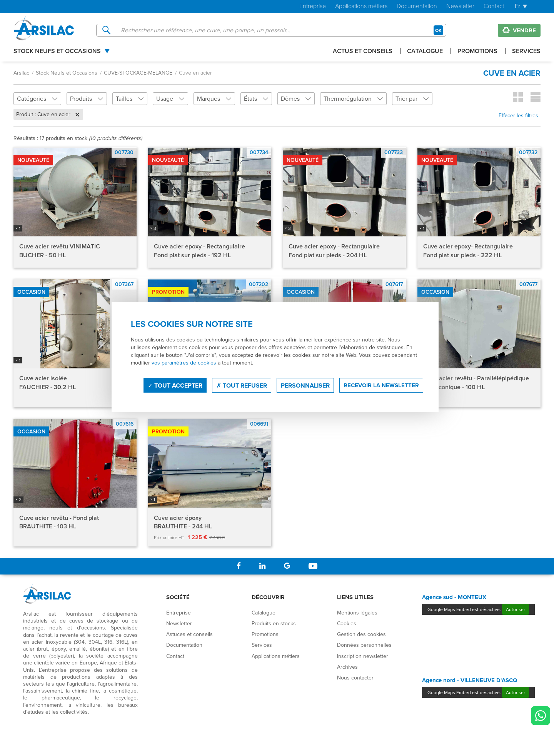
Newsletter (460, 6)
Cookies (347, 623)
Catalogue (425, 52)
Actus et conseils (363, 52)
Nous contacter (355, 678)
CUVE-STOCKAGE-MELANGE (138, 73)
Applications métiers (361, 6)
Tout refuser (242, 385)
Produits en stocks (274, 623)
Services (526, 52)
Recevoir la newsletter (381, 385)
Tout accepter (175, 385)
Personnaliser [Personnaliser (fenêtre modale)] (305, 385)
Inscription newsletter (363, 656)
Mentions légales (357, 613)
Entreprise (313, 6)
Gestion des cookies (361, 634)
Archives (347, 667)
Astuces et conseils (189, 634)
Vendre (519, 30)
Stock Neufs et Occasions (57, 52)
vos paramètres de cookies (184, 363)
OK (438, 30)
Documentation (417, 6)
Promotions (477, 52)
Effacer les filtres (518, 115)
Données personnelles (364, 645)
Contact (494, 6)
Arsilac (21, 73)
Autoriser (516, 609)
